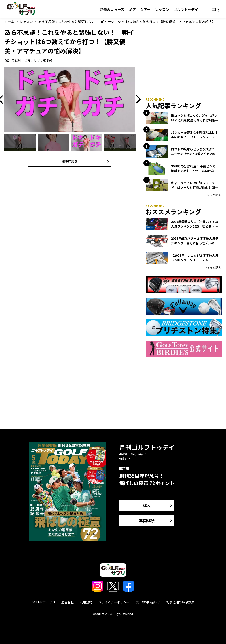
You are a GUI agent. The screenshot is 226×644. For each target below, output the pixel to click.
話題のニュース (112, 9)
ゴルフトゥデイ (186, 9)
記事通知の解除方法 (180, 602)
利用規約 (86, 602)
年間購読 (147, 520)
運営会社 (68, 602)
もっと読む (214, 195)
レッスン (162, 9)
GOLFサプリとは (43, 602)
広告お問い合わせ (148, 602)
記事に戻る (70, 161)
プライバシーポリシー (114, 602)
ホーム (9, 21)
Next (137, 100)
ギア (132, 9)
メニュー (216, 9)
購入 (147, 505)
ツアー (145, 9)
